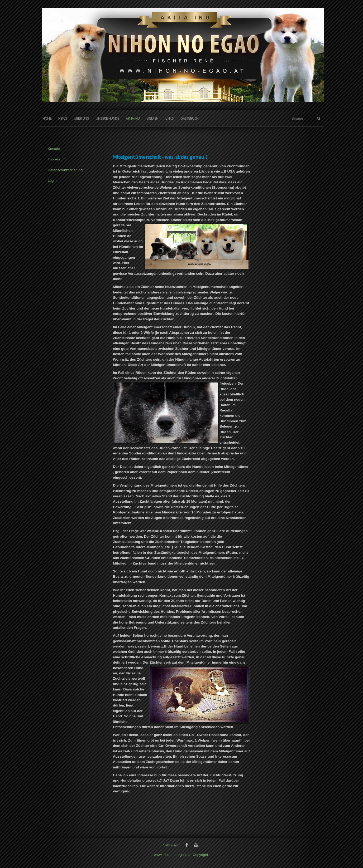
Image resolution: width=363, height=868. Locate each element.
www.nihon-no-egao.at (172, 855)
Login (52, 181)
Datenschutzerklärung (65, 170)
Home (47, 118)
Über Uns (81, 118)
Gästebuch (190, 118)
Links (170, 118)
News (63, 118)
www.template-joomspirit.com (361, 848)
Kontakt (54, 149)
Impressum (57, 159)
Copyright (201, 855)
